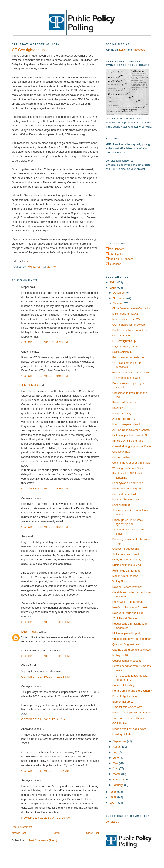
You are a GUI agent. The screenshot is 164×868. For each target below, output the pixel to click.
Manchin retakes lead (125, 576)
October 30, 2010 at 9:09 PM (45, 489)
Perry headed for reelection (129, 357)
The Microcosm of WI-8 (126, 378)
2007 (113, 803)
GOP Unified (120, 723)
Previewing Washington (127, 489)
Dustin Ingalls (30, 632)
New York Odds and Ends (128, 613)
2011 (113, 282)
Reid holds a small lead (126, 571)
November (120, 298)
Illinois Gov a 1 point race (128, 441)
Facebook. (139, 50)
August (117, 747)
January (118, 785)
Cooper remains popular (127, 661)
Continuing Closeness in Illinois (131, 463)
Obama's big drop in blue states (131, 650)
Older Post (93, 833)
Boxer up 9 (119, 408)
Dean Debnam (115, 249)
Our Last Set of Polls (125, 494)
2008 (113, 797)
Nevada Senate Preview (127, 587)
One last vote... (122, 452)
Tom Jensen (114, 264)
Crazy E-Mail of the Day (127, 560)
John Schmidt (30, 385)
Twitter (123, 50)
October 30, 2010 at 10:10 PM (46, 656)
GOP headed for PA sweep (129, 325)
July (116, 752)
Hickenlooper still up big (127, 633)
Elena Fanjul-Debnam (120, 259)
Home (56, 833)
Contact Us (112, 822)
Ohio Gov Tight (121, 335)
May (116, 763)
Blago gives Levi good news (129, 729)
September (120, 741)
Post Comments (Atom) (43, 840)
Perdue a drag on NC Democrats (132, 713)
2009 (113, 792)
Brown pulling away (124, 402)
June (116, 758)
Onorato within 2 (122, 457)
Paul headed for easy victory (130, 330)
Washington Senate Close (128, 468)
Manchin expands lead (126, 424)
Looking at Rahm (123, 734)
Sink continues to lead (126, 554)
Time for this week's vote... (128, 707)
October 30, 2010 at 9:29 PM (45, 527)
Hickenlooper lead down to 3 (130, 435)
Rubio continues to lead (127, 565)
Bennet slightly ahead (125, 696)
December (120, 293)
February (119, 779)
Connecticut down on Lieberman (132, 639)
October (118, 303)
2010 (113, 288)
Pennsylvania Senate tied (128, 483)
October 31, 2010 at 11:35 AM (46, 771)
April (116, 768)
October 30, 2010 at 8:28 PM (45, 342)
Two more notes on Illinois (128, 718)
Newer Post (19, 833)
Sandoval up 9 (121, 505)
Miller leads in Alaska (125, 314)
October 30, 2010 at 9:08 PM (45, 376)
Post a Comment (22, 827)
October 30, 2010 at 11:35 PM (46, 677)
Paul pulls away (122, 413)
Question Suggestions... (127, 644)
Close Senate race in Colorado (131, 308)
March (117, 774)
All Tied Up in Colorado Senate (131, 430)
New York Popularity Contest (130, 607)
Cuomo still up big (123, 685)
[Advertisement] (132, 206)
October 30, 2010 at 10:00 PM (46, 622)
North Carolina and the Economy (132, 691)
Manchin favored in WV (126, 319)
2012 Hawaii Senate (125, 618)
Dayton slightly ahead (125, 347)
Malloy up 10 (120, 655)
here (29, 261)
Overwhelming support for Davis (132, 446)
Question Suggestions (126, 549)
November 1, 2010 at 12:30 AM (46, 818)
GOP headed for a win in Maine (131, 372)
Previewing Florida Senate (128, 602)
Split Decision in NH (124, 352)
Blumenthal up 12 (123, 702)
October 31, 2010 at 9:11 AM (45, 719)
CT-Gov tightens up (124, 341)
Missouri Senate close (126, 499)
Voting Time (119, 581)
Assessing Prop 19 (124, 419)
